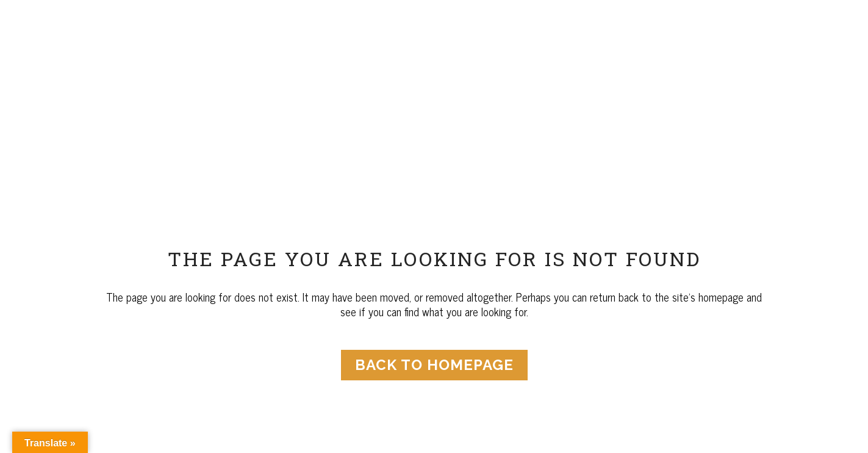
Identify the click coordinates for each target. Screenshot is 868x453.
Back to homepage (434, 365)
